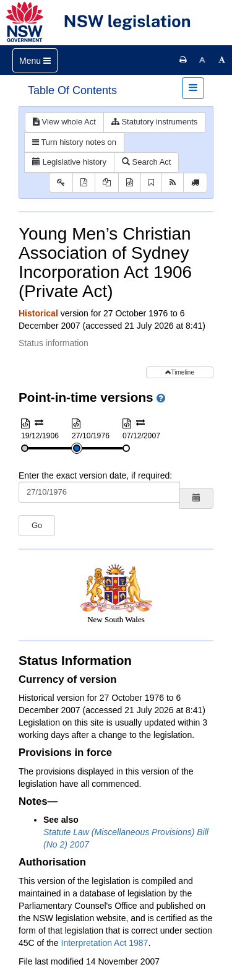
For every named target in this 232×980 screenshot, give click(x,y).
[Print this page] (183, 60)
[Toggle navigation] (35, 60)
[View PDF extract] (107, 183)
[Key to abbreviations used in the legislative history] (61, 183)
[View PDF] (84, 183)
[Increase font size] (222, 60)
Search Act (146, 162)
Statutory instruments (154, 122)
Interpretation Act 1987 (105, 943)
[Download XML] (130, 183)
